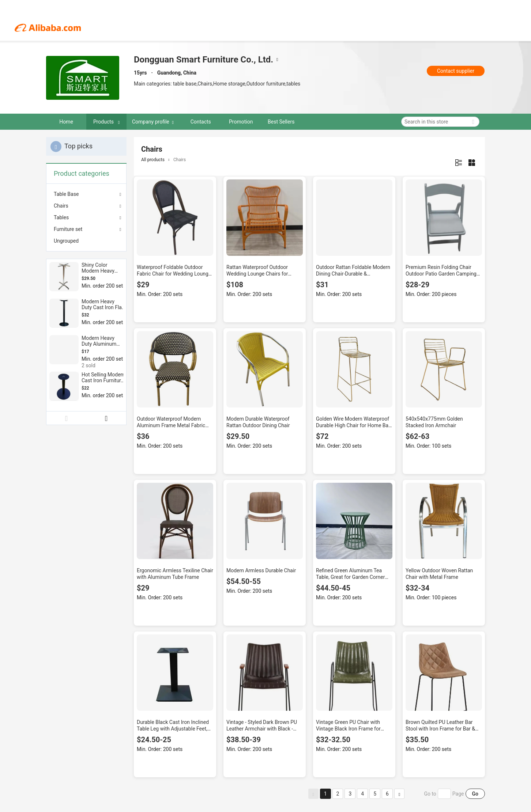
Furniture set (68, 229)
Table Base (66, 194)
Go (475, 794)
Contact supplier (456, 71)
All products (153, 160)
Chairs (61, 206)
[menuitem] (86, 241)
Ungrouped (66, 241)
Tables (61, 217)
